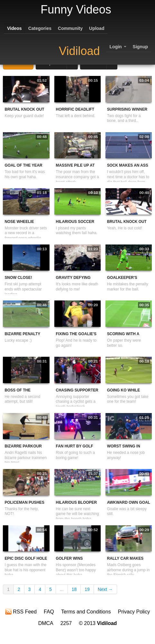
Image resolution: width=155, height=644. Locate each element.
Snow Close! (18, 278)
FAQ (49, 612)
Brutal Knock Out (24, 109)
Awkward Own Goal (129, 502)
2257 (66, 623)
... (62, 589)
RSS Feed (21, 612)
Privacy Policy (134, 612)
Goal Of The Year (23, 165)
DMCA (46, 623)
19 (87, 589)
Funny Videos (76, 9)
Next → (105, 589)
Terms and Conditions (86, 612)
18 (74, 589)
